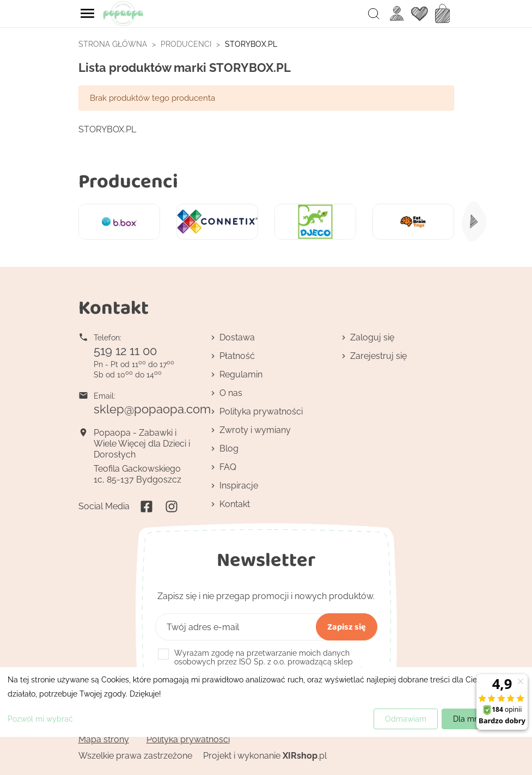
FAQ (228, 467)
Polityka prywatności (261, 411)
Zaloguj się (372, 337)
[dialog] (266, 702)
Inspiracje (239, 486)
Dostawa (237, 337)
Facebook (146, 507)
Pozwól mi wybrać (40, 719)
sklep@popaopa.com (152, 409)
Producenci (128, 181)
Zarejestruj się (378, 356)
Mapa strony (104, 739)
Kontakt (235, 504)
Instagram (172, 507)
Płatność (237, 356)
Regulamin (241, 374)
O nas (231, 393)
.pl (305, 756)
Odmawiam (406, 719)
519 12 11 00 (125, 351)
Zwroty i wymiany (255, 430)
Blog (229, 448)
